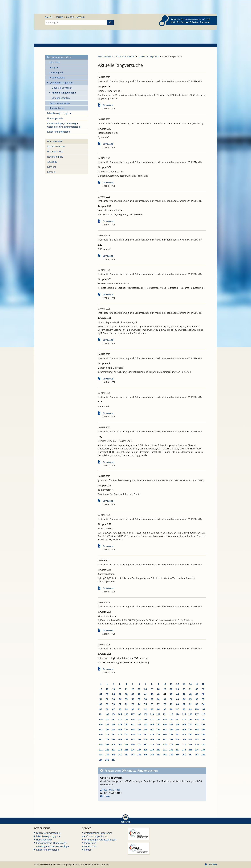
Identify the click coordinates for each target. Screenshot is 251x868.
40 (139, 694)
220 (203, 745)
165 (177, 729)
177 (145, 734)
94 (158, 709)
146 (165, 724)
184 (190, 734)
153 (101, 729)
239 (107, 755)
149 (184, 724)
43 (158, 694)
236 (197, 750)
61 (165, 699)
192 (133, 740)
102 (101, 714)
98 (184, 709)
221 (101, 750)
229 (152, 750)
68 (101, 704)
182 (177, 734)
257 (113, 760)
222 (107, 750)
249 (171, 755)
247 (158, 755)
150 (190, 724)
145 (158, 724)
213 (158, 745)
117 (197, 714)
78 (165, 704)
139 (120, 724)
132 (184, 719)
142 (139, 724)
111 (158, 714)
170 (101, 734)
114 (177, 714)
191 (126, 740)
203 (203, 740)
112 (165, 714)
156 (120, 729)
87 (113, 709)
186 (203, 734)
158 (133, 729)
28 (171, 689)
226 (133, 750)
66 (197, 699)
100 (197, 709)
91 (139, 709)
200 (184, 740)
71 (120, 704)
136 (101, 724)
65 (190, 699)
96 (171, 709)
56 (133, 699)
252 (190, 755)
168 (197, 729)
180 (165, 734)
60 (158, 699)
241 (120, 755)
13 (184, 684)
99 (190, 709)
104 (113, 714)
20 (120, 689)
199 (177, 740)
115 (184, 714)
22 (133, 689)
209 (133, 745)
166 (184, 729)
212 (152, 745)
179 (158, 734)
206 (113, 745)
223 (113, 750)
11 (171, 684)
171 (107, 734)
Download (108, 105)
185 (197, 734)
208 (126, 745)
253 (197, 755)
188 (107, 740)
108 (139, 714)
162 (158, 729)
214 (165, 745)
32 (197, 689)
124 (133, 719)
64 (184, 699)
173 (120, 734)
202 (197, 740)
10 (165, 684)
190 (120, 740)
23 (139, 689)
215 (171, 745)
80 (178, 704)
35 (107, 694)
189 (113, 740)
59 (152, 699)
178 (152, 734)
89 (126, 709)
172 (113, 734)
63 (178, 699)
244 (139, 755)
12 (178, 684)
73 (133, 704)
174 (126, 734)
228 (145, 750)
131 (177, 719)
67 (203, 699)
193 (139, 740)
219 (197, 745)
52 (107, 699)
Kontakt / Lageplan (75, 17)
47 (184, 694)
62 (171, 699)
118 (203, 714)
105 (120, 714)
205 (107, 745)
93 (152, 709)
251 (184, 755)
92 (146, 709)
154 (107, 729)
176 (139, 734)
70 (113, 704)
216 (177, 745)
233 (177, 750)
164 (171, 729)
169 (203, 729)
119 (101, 719)
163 (165, 729)
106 (126, 714)
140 (126, 724)
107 (133, 714)
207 (120, 745)
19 (113, 689)
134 (197, 719)
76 (152, 704)
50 (203, 694)
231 (165, 750)
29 (178, 689)
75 (146, 704)
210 (139, 745)
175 (133, 734)
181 (171, 734)
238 (101, 755)
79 (171, 704)
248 (165, 755)
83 (197, 704)
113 (171, 714)
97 (178, 709)
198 (171, 740)
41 (146, 694)
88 (120, 709)
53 (113, 699)
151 (197, 724)
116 (190, 714)
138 (113, 724)
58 (146, 699)
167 (190, 729)
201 (190, 740)
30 (184, 689)
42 (152, 694)
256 (107, 760)
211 (145, 745)
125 (139, 719)
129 (165, 719)
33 (203, 689)
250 (177, 755)
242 (126, 755)
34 (101, 694)
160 (145, 729)
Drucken (211, 864)
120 (107, 719)
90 (133, 709)
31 (190, 689)
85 (101, 709)
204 (101, 745)
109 (145, 714)
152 (203, 724)
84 (203, 704)
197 (165, 740)
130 (171, 719)
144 (152, 724)
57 (139, 699)
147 (171, 724)
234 (184, 750)
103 (107, 714)
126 (145, 719)
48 (190, 694)
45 (171, 694)
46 (178, 694)
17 (101, 689)
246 (152, 755)
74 (139, 704)
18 (107, 689)
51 (101, 699)
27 (165, 689)
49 (197, 694)
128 (158, 719)
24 (146, 689)
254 (203, 755)
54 (120, 699)
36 (113, 694)
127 (152, 719)
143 (145, 724)
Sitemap (59, 17)
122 (120, 719)
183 (184, 734)
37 (120, 694)
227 (139, 750)
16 (203, 684)
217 (184, 745)
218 (190, 745)
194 (145, 740)
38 (126, 694)
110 (152, 714)
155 (113, 729)
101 (203, 709)
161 (152, 729)
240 (113, 755)
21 (126, 689)
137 (107, 724)
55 (126, 699)
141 (133, 724)
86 (107, 709)
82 (190, 704)
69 (107, 704)
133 (190, 719)
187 (101, 740)
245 (145, 755)
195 (152, 740)
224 (120, 750)
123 (126, 719)
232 (171, 750)
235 (190, 750)
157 (126, 729)
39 (133, 694)
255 (101, 760)
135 (203, 719)
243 (133, 755)
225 (126, 750)
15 (197, 684)
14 (190, 684)
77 (158, 704)
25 (152, 689)
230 (158, 750)
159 (139, 729)
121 (113, 719)
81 (184, 704)
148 (177, 724)
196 (158, 740)
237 (203, 750)
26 (158, 689)
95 (165, 709)
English (49, 17)
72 (126, 704)
